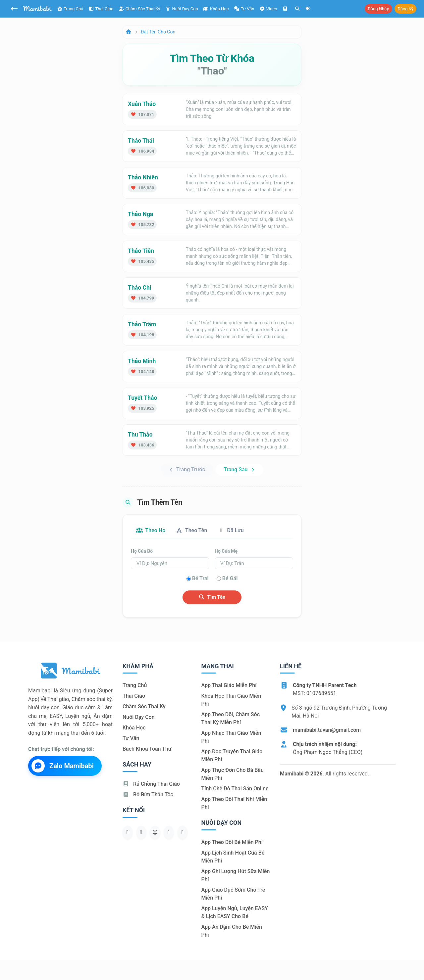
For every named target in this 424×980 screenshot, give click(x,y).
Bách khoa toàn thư (147, 749)
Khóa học (216, 9)
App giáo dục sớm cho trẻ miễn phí (233, 894)
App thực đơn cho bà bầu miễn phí (233, 774)
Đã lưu (231, 530)
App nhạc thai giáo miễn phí (231, 737)
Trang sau (239, 469)
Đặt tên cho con (158, 32)
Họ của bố (142, 551)
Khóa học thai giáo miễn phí (231, 700)
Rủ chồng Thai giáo (151, 784)
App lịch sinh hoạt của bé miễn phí (233, 857)
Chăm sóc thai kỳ (139, 9)
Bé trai (200, 578)
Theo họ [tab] (151, 530)
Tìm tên (212, 597)
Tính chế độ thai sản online (235, 789)
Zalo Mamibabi (63, 766)
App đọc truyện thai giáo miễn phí (232, 755)
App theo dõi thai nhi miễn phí (234, 803)
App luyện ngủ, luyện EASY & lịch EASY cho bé (235, 912)
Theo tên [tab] (191, 530)
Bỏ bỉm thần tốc (148, 794)
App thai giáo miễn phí (229, 685)
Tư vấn (131, 738)
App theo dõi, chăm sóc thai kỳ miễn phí (231, 718)
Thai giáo (101, 9)
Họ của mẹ (226, 551)
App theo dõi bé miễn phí (232, 842)
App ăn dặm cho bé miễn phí (232, 931)
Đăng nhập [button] (378, 9)
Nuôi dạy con (182, 9)
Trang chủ (70, 9)
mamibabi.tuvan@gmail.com (327, 730)
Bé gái (230, 578)
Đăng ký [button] (405, 9)
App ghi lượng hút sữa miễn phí (236, 875)
